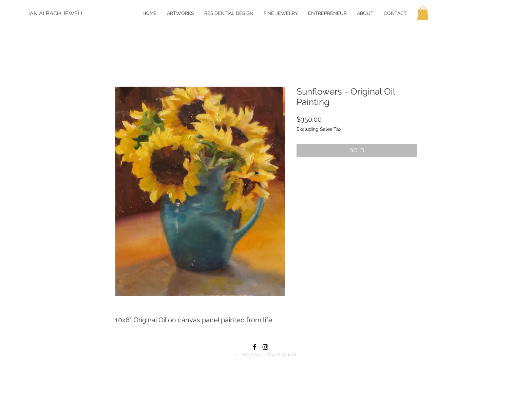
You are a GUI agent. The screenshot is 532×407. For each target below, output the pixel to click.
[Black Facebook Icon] (254, 347)
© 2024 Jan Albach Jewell (266, 355)
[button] (423, 13)
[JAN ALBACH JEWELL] (55, 14)
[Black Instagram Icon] (265, 347)
